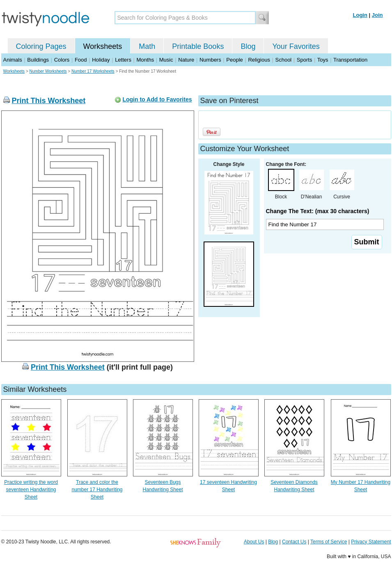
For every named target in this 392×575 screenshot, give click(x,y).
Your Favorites (296, 46)
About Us (254, 542)
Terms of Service (329, 542)
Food (81, 60)
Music (166, 60)
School (284, 60)
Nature (186, 60)
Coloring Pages (41, 46)
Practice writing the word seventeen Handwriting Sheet (31, 490)
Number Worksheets (48, 71)
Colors (62, 60)
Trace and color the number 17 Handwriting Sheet (97, 490)
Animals (13, 60)
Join (377, 15)
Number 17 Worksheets (93, 71)
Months (146, 60)
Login (360, 15)
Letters (123, 60)
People (234, 60)
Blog (248, 46)
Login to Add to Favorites (157, 99)
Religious (259, 60)
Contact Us (294, 542)
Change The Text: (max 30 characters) (318, 211)
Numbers (210, 60)
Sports (305, 60)
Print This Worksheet (49, 101)
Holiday (101, 60)
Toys (323, 60)
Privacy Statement (371, 542)
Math (147, 46)
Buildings (38, 60)
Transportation (350, 60)
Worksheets (103, 46)
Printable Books (198, 46)
